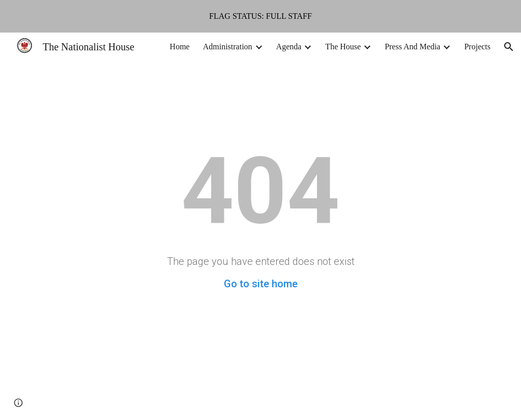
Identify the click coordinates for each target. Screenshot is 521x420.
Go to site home (261, 284)
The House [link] (343, 47)
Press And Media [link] (412, 47)
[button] (509, 47)
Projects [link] (477, 47)
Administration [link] (228, 47)
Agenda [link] (289, 47)
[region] (260, 16)
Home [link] (180, 47)
